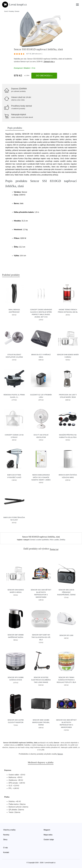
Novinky (6, 835)
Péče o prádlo (54, 540)
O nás (5, 848)
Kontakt (6, 852)
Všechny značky (9, 830)
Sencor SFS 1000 (66, 635)
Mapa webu (48, 835)
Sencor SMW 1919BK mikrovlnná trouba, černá (41, 722)
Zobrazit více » (49, 62)
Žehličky (62, 540)
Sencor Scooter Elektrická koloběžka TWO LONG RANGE (41, 680)
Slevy (5, 840)
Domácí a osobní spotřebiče (40, 540)
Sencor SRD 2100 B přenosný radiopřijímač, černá (66, 592)
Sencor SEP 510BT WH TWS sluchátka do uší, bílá (41, 637)
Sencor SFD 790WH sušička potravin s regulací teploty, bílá (66, 680)
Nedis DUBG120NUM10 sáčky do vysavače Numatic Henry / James (41, 477)
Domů (6, 11)
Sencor (23, 62)
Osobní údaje (49, 840)
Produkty (11, 11)
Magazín (47, 830)
